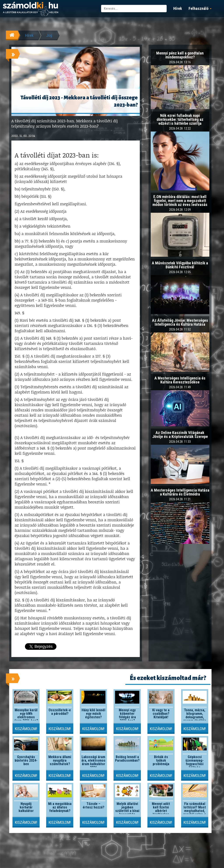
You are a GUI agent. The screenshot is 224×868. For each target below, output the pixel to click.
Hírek (178, 8)
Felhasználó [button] (200, 8)
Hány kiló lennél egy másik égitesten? (93, 714)
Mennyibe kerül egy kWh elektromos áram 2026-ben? (26, 715)
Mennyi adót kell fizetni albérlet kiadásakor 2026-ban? (161, 811)
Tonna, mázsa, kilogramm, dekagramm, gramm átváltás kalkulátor (195, 717)
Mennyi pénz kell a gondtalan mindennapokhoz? (180, 55)
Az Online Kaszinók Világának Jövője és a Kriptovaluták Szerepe (180, 435)
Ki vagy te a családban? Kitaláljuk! (161, 714)
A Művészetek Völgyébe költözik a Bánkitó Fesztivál (180, 265)
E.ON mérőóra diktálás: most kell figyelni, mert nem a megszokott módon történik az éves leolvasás (180, 201)
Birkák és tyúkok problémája (161, 760)
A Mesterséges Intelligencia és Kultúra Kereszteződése (180, 380)
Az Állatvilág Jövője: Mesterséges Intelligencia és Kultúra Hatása (180, 322)
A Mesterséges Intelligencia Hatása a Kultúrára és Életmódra (180, 492)
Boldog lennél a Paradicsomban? (127, 759)
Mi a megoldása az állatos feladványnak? (60, 807)
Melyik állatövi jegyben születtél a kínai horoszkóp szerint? (127, 811)
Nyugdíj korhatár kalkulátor (26, 807)
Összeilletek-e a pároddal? (60, 712)
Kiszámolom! (26, 729)
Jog (49, 35)
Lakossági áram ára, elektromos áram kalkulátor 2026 (93, 762)
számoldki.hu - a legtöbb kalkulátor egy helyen (31, 9)
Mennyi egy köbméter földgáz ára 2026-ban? (127, 715)
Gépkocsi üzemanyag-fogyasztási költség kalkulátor (195, 764)
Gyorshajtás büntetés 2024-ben (26, 760)
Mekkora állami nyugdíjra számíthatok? (60, 760)
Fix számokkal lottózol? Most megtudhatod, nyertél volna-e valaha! (195, 811)
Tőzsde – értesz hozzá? (94, 806)
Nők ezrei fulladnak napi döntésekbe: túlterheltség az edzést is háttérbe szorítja (180, 119)
